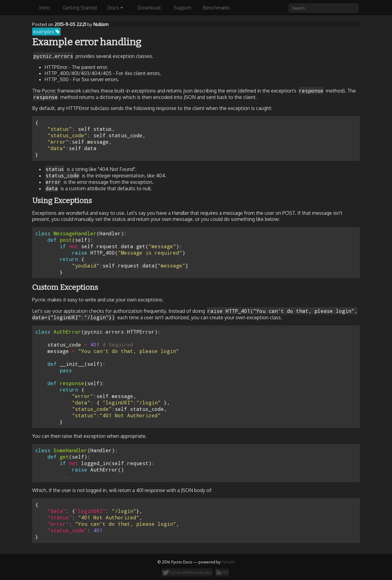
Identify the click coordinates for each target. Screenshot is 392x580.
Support (183, 8)
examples (46, 32)
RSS (222, 572)
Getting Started (80, 8)
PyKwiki (228, 562)
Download (149, 8)
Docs (115, 8)
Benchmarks (216, 8)
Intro (45, 8)
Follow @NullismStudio (187, 572)
